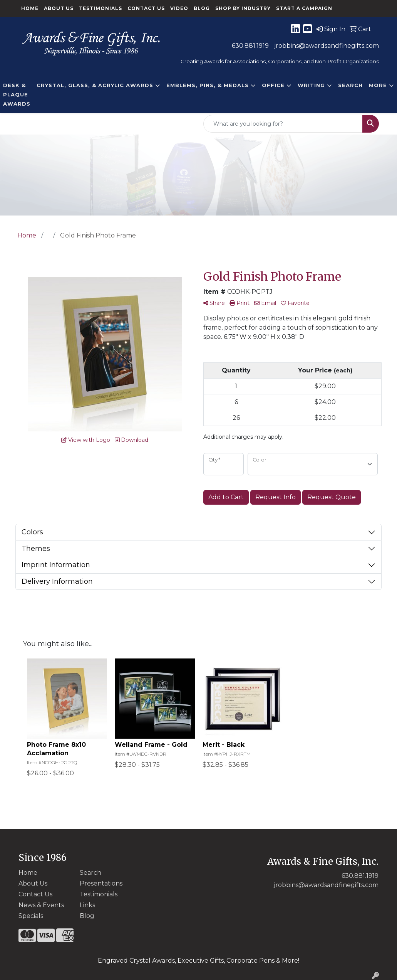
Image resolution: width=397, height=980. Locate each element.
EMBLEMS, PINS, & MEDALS (208, 85)
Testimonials (101, 8)
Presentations (101, 883)
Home (30, 8)
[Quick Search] (283, 124)
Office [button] (273, 85)
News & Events (41, 905)
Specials (31, 916)
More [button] (378, 85)
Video (179, 8)
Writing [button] (311, 85)
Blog (202, 8)
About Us (59, 8)
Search (350, 85)
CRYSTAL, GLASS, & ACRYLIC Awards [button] (95, 85)
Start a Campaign (304, 8)
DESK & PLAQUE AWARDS (17, 94)
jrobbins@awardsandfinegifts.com (327, 46)
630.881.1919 (250, 46)
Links (87, 905)
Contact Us (146, 8)
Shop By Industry (243, 8)
